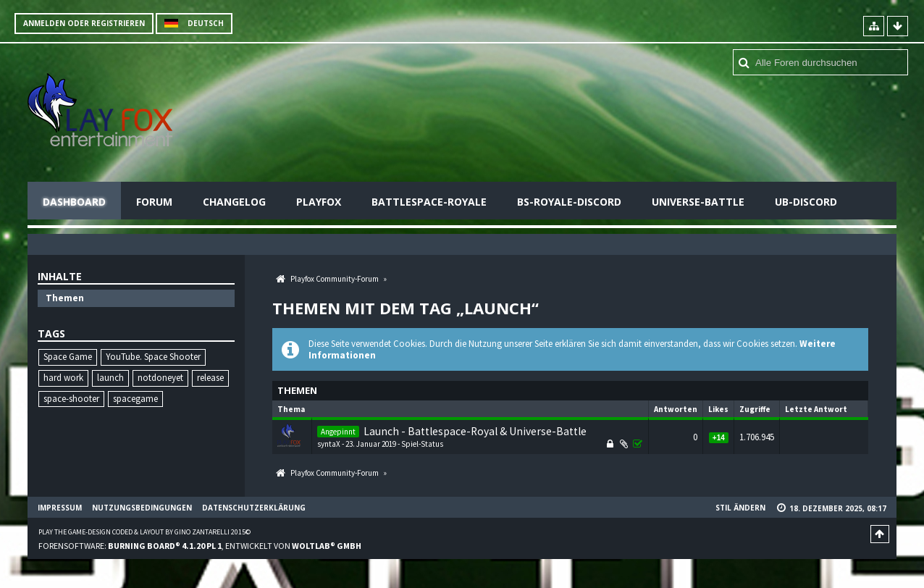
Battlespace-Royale (429, 202)
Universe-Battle (698, 202)
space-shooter (71, 399)
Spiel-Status (422, 444)
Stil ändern (740, 508)
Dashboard (74, 202)
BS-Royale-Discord (569, 202)
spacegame (135, 399)
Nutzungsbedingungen (142, 508)
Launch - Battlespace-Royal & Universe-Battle (475, 431)
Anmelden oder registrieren (84, 23)
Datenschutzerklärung (254, 508)
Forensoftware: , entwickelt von (200, 546)
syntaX (329, 444)
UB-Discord (806, 202)
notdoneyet (160, 378)
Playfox (319, 202)
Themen (65, 298)
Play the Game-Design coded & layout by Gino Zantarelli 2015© (144, 532)
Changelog (234, 202)
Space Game (68, 357)
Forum (154, 202)
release (210, 378)
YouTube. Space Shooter (153, 357)
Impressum (60, 508)
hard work (63, 378)
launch (110, 378)
